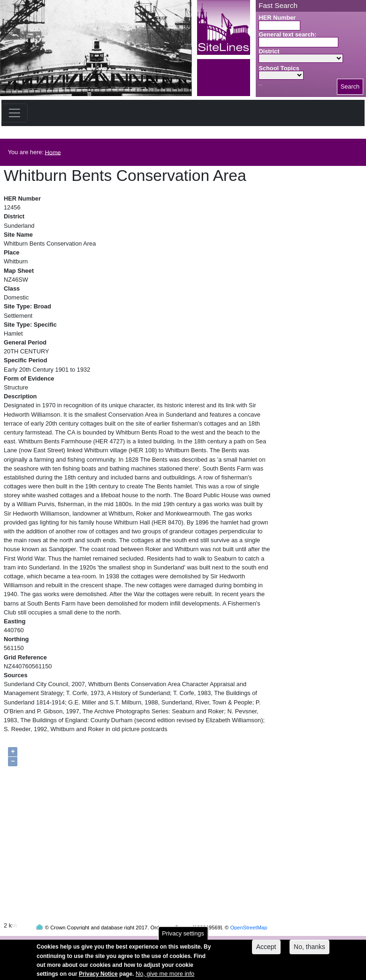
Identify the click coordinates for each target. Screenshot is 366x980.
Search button (260, 85)
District (269, 51)
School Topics (279, 68)
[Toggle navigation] (15, 113)
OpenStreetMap (248, 910)
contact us (244, 941)
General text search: (287, 34)
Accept (266, 950)
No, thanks (309, 950)
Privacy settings (183, 937)
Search (350, 86)
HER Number (277, 18)
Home (53, 152)
